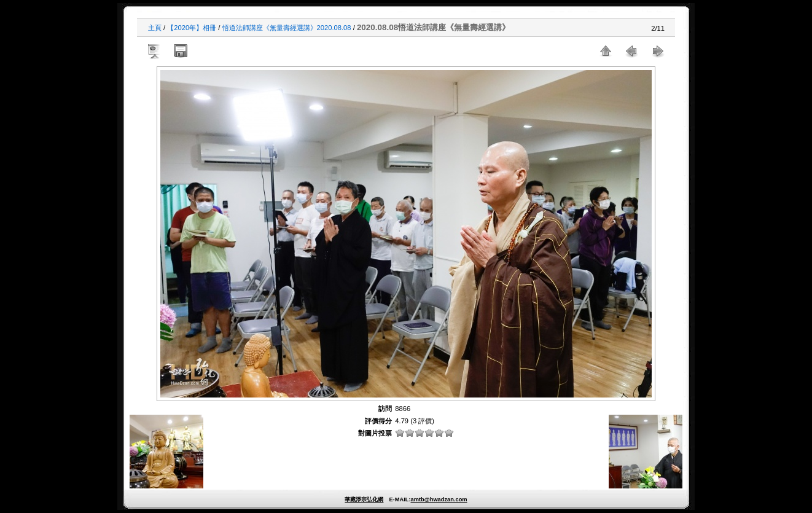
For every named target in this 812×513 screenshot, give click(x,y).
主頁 (155, 28)
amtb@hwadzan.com (439, 499)
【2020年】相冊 (192, 28)
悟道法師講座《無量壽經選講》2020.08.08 (287, 28)
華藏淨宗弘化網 (364, 499)
